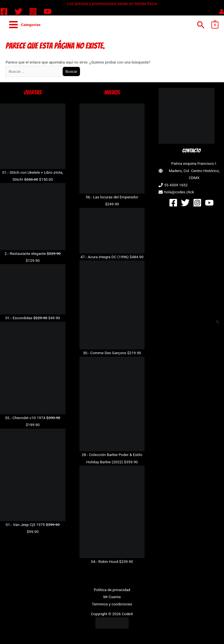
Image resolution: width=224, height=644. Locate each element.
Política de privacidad (112, 590)
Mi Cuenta (112, 597)
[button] (201, 25)
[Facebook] (4, 11)
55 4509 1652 (176, 185)
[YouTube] (48, 11)
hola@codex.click (179, 192)
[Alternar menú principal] (24, 25)
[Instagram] (33, 11)
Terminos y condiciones (112, 604)
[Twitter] (18, 11)
